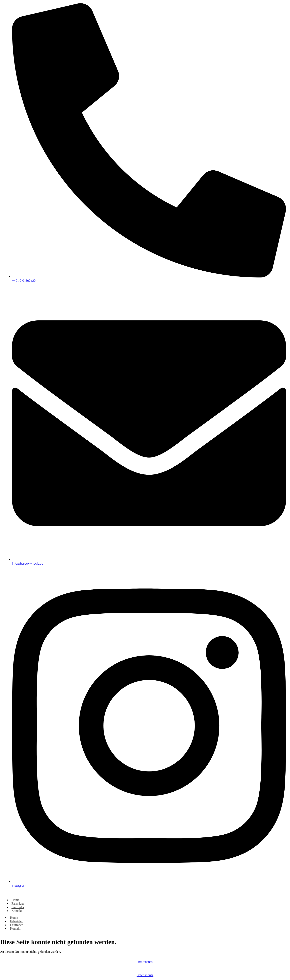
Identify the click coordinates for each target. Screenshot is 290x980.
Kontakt (17, 911)
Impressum (145, 962)
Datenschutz (145, 975)
